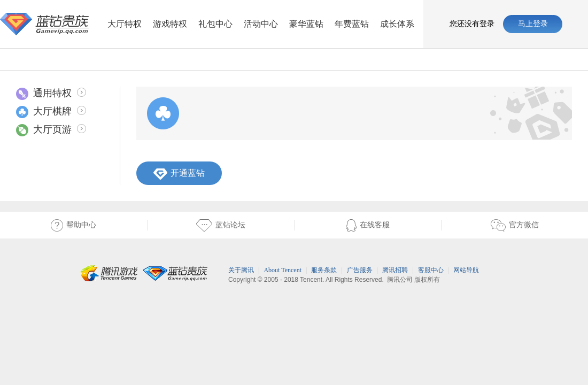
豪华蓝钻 (306, 24)
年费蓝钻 (352, 24)
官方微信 (490, 225)
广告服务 (360, 270)
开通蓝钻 (179, 174)
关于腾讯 (241, 270)
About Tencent (283, 270)
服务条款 (324, 270)
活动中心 (261, 24)
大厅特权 (125, 24)
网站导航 (466, 270)
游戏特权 (170, 24)
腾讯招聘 (395, 270)
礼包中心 (215, 24)
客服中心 (431, 270)
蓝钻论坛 (196, 225)
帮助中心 (73, 225)
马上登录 (533, 24)
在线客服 (342, 225)
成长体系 (397, 24)
